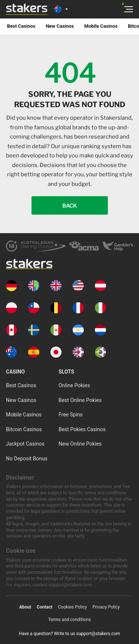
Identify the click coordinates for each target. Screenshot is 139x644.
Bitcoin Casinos (24, 429)
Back (69, 206)
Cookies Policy (72, 607)
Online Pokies (74, 385)
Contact (44, 607)
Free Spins (71, 415)
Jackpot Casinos (25, 444)
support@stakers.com (98, 634)
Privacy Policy (106, 607)
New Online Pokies (80, 444)
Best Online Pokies (80, 400)
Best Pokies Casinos (82, 429)
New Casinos (60, 26)
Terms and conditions (70, 620)
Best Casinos (21, 26)
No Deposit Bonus (27, 459)
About (25, 607)
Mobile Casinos (101, 26)
